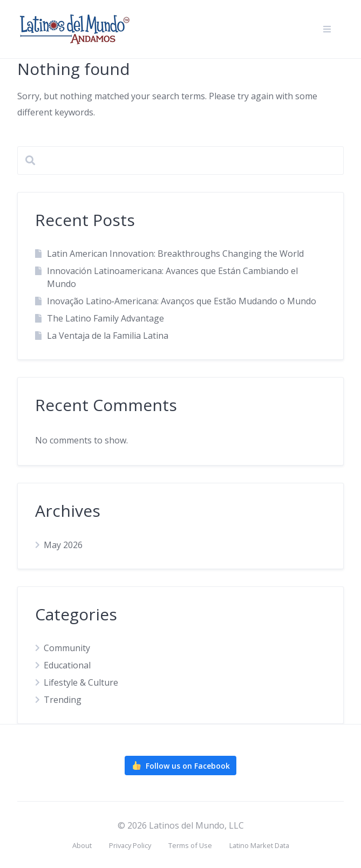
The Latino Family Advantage (105, 318)
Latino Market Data (259, 845)
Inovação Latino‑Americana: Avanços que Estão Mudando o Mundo (182, 301)
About (82, 845)
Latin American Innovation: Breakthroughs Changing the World (175, 254)
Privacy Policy (130, 845)
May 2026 (63, 545)
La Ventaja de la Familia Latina (108, 336)
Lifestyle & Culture (81, 682)
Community (67, 648)
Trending (63, 700)
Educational (67, 665)
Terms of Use (190, 845)
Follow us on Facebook (180, 766)
